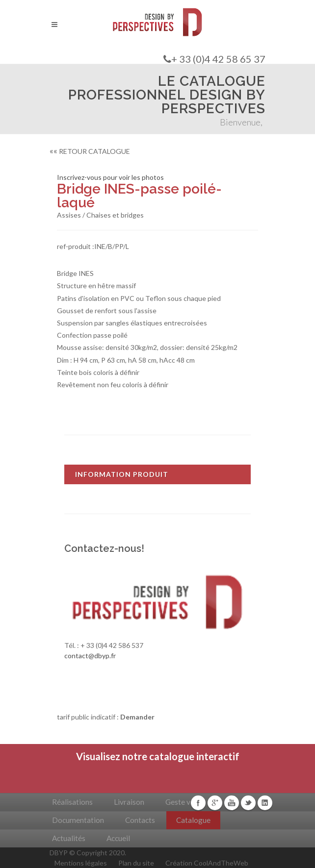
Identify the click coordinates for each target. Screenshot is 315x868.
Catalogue (193, 820)
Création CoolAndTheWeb (207, 863)
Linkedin (265, 803)
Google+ (215, 803)
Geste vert (183, 802)
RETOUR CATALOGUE (90, 151)
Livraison (129, 802)
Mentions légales (81, 863)
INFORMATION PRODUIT (122, 474)
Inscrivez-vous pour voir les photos (110, 177)
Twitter (248, 803)
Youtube (232, 803)
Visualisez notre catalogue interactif (158, 756)
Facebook (198, 803)
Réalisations (72, 802)
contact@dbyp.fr (90, 656)
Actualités (69, 838)
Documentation (78, 820)
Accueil (118, 838)
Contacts (140, 820)
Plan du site (136, 863)
